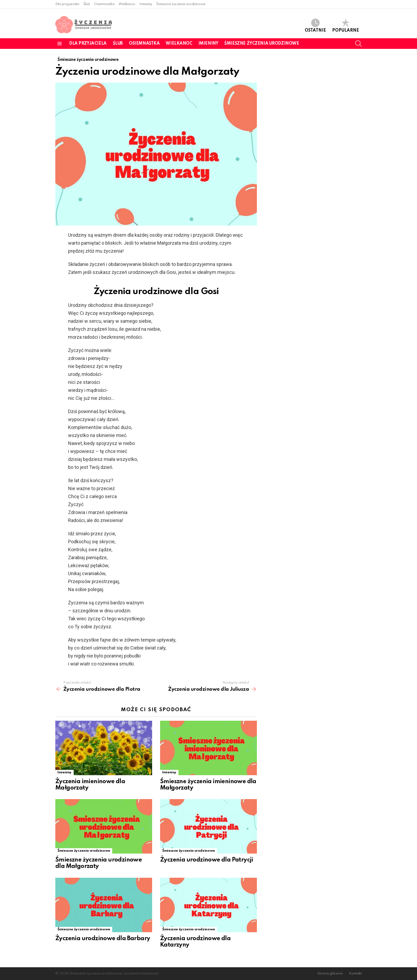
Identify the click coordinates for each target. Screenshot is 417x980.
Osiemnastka (104, 4)
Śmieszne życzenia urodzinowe (181, 4)
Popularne (346, 26)
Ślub (87, 4)
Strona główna (330, 973)
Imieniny (146, 4)
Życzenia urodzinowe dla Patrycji (207, 860)
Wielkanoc (127, 4)
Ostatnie (315, 26)
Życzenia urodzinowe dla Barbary (103, 939)
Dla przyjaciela (67, 4)
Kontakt (355, 973)
